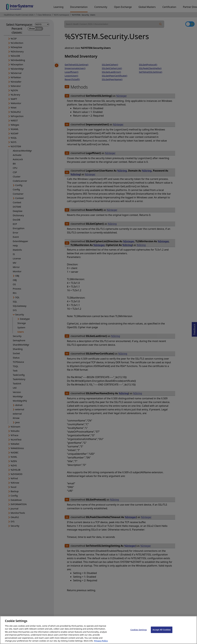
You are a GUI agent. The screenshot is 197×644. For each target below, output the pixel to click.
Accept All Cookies (162, 633)
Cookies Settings (139, 633)
